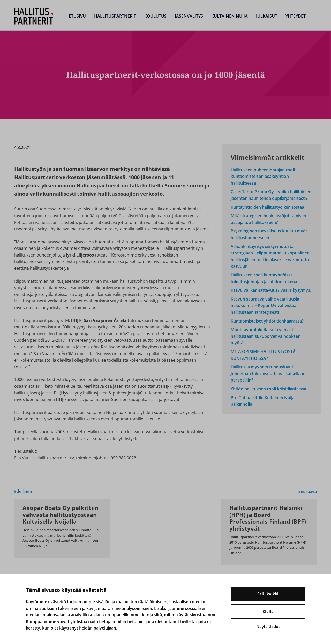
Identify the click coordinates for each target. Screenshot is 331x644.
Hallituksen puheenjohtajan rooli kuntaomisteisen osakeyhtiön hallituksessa (263, 176)
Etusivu (77, 16)
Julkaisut (267, 16)
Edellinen (23, 491)
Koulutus (155, 16)
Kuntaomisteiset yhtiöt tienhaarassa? (267, 321)
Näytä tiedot (268, 626)
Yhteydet (296, 16)
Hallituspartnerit (115, 16)
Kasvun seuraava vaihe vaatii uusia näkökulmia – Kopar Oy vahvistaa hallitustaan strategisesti (265, 306)
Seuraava (308, 491)
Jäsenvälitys (189, 16)
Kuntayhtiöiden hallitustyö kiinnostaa (267, 207)
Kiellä (268, 611)
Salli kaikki (268, 594)
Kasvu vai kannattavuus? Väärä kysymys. (271, 290)
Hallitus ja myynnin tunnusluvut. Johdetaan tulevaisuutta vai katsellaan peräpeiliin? (268, 373)
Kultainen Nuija (230, 16)
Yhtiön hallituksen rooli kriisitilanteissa (268, 389)
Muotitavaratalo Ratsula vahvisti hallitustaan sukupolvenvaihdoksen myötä (266, 336)
